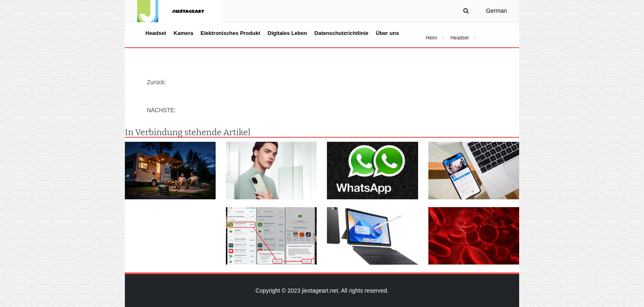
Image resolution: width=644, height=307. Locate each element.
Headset (156, 33)
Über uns (387, 33)
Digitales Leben (287, 33)
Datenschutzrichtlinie (342, 33)
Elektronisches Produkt (230, 33)
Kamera (184, 33)
